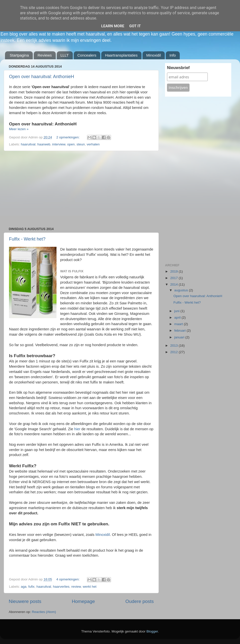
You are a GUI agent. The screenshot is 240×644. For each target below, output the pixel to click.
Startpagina (19, 55)
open (71, 144)
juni (177, 311)
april (178, 317)
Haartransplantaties (121, 55)
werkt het (90, 587)
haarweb (44, 144)
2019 (174, 271)
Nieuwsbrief (178, 68)
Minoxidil (153, 55)
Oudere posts (140, 601)
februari (180, 331)
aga (24, 587)
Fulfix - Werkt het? (27, 239)
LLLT (65, 55)
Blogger (152, 631)
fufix (31, 587)
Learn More (113, 26)
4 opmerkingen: (68, 579)
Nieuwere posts (25, 601)
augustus (182, 290)
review (76, 587)
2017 (174, 278)
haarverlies (61, 587)
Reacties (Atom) (44, 612)
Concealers (87, 55)
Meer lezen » (19, 129)
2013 (174, 346)
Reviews (45, 55)
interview (59, 144)
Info (173, 55)
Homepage (83, 601)
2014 (174, 284)
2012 (174, 352)
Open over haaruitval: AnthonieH (41, 77)
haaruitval (28, 144)
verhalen (93, 144)
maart (179, 324)
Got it (135, 26)
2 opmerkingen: (68, 137)
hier (78, 429)
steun (81, 144)
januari (180, 337)
